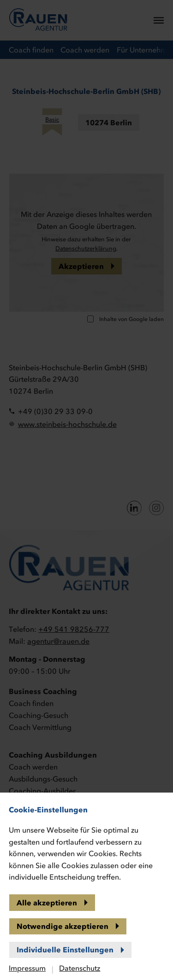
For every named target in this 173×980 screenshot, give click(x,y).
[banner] (86, 490)
